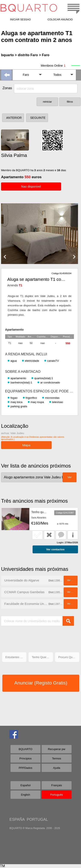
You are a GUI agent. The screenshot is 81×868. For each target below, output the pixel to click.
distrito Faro (28, 55)
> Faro (44, 55)
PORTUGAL (37, 819)
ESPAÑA (17, 819)
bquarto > (9, 55)
